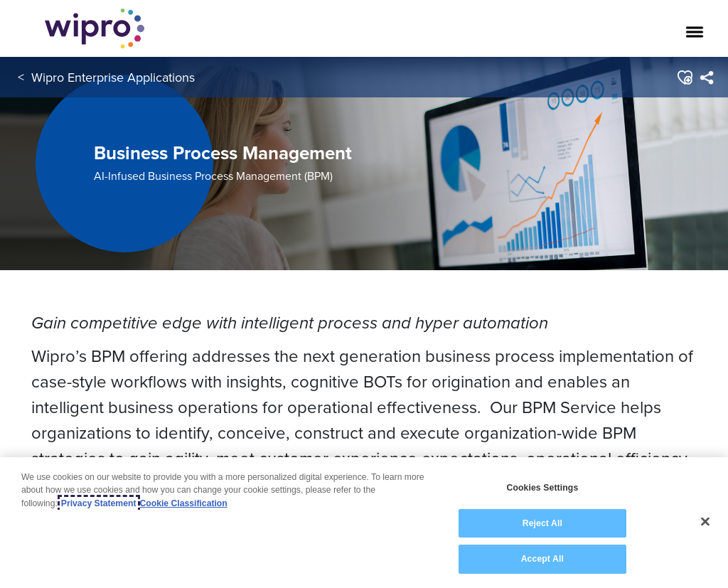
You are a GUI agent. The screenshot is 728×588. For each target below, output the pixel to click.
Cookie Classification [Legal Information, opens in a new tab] (184, 504)
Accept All (542, 560)
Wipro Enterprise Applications (113, 77)
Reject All (542, 524)
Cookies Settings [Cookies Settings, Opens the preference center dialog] (542, 488)
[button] (684, 77)
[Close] (705, 523)
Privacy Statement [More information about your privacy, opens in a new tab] (99, 504)
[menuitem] (706, 77)
